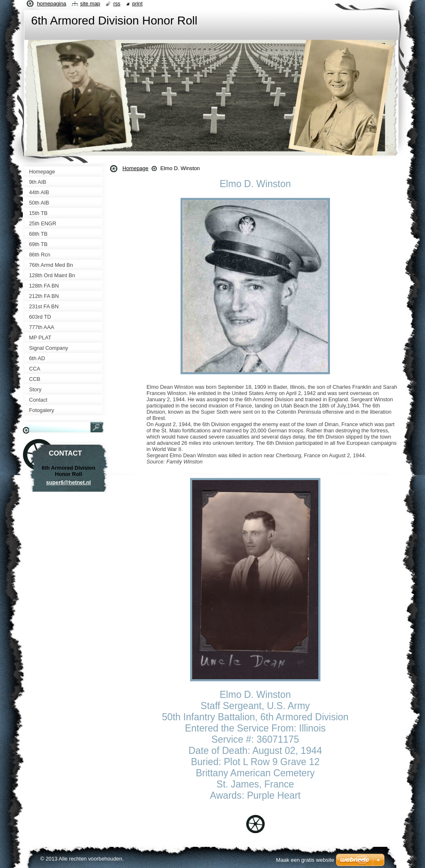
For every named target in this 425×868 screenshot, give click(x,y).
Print (138, 4)
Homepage (136, 168)
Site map (90, 4)
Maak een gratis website (305, 860)
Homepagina (51, 4)
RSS (117, 4)
